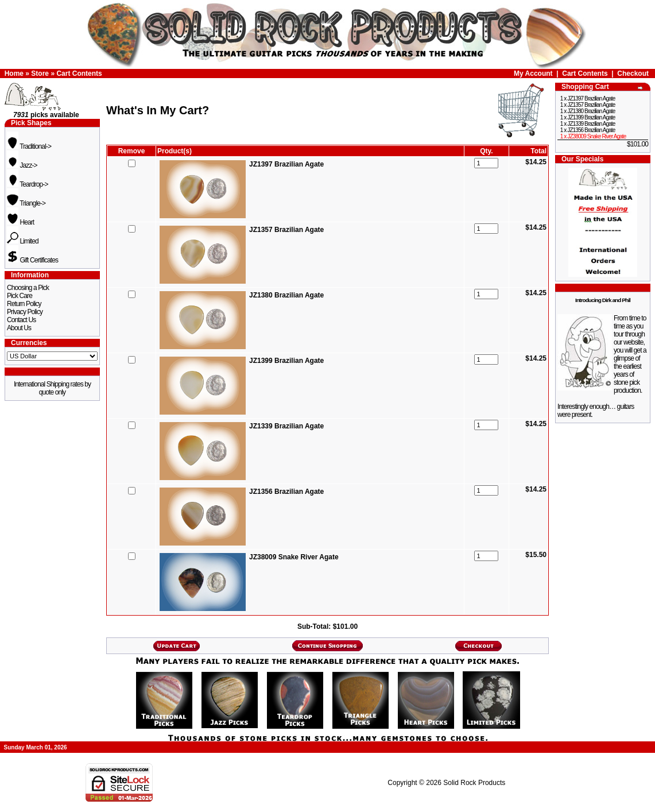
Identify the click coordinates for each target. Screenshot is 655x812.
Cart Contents (79, 74)
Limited (23, 241)
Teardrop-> (28, 184)
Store (40, 74)
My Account (533, 74)
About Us (19, 328)
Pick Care (20, 296)
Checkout (633, 74)
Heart (20, 222)
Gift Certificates (32, 260)
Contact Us (21, 320)
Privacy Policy (25, 312)
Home (14, 74)
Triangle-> (26, 203)
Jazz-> (22, 165)
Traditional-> (29, 146)
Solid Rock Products (474, 783)
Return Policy (24, 304)
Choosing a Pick (28, 288)
